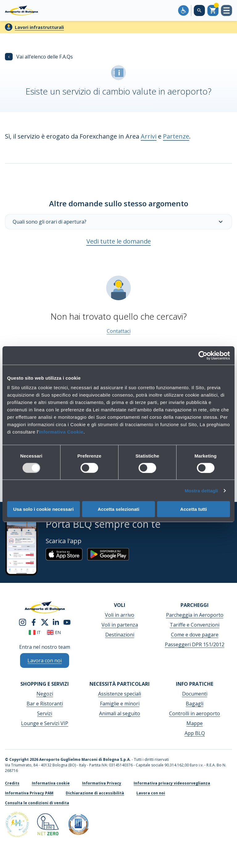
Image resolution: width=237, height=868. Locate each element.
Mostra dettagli (201, 490)
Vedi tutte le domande (119, 241)
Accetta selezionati (118, 509)
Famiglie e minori (120, 704)
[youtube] (67, 622)
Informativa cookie (51, 783)
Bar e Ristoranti (45, 704)
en (54, 632)
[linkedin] (56, 622)
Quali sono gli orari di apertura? (118, 222)
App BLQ (195, 733)
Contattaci (119, 331)
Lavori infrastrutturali (39, 27)
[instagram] (23, 622)
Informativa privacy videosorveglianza (172, 783)
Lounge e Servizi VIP (45, 723)
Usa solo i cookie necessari (44, 509)
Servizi (45, 713)
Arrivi (149, 136)
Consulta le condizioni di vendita (37, 803)
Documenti (195, 694)
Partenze (176, 136)
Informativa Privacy (102, 783)
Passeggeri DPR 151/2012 (195, 644)
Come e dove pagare (195, 635)
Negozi (45, 694)
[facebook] (34, 622)
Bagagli (195, 704)
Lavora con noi (151, 793)
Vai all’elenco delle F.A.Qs (39, 57)
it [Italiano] (35, 632)
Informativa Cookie (61, 432)
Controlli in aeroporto (195, 713)
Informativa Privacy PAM (29, 793)
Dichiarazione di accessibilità (95, 793)
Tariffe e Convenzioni (195, 625)
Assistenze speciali (120, 694)
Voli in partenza (120, 625)
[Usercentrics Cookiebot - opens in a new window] (203, 355)
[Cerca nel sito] (199, 10)
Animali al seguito (120, 713)
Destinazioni (120, 635)
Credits (12, 783)
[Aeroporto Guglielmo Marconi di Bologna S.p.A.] (21, 10)
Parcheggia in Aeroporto (195, 615)
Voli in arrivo (120, 615)
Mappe (195, 723)
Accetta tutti (194, 509)
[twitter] (45, 622)
